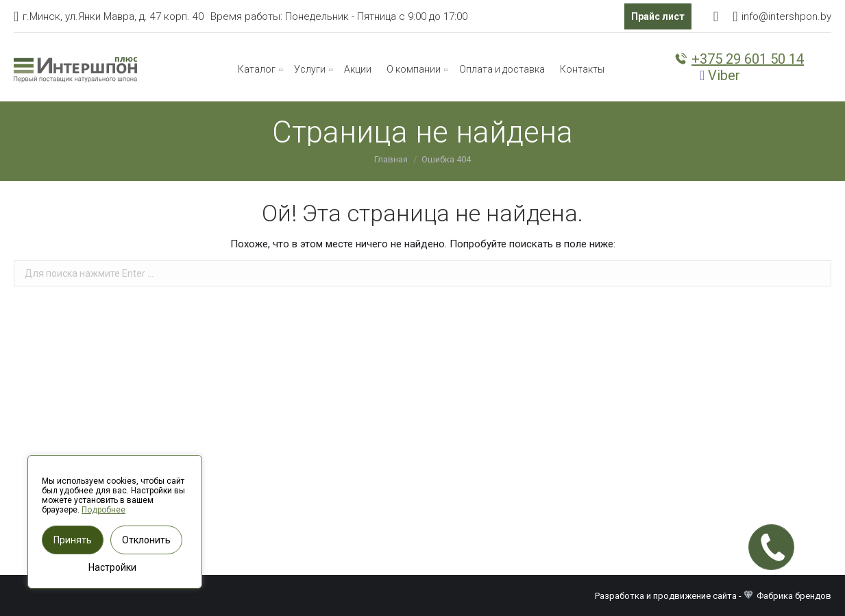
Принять (73, 540)
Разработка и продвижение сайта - (676, 595)
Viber (720, 75)
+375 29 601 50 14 (739, 59)
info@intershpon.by (786, 16)
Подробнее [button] (103, 510)
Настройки (112, 567)
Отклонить (146, 540)
